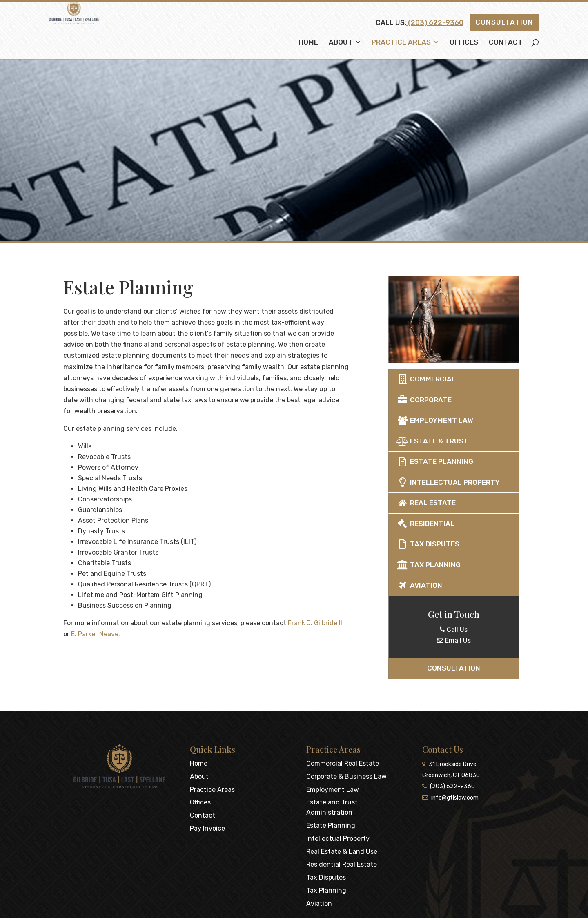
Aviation (439, 585)
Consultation (504, 22)
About (341, 43)
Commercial (446, 379)
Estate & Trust (452, 441)
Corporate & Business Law (346, 777)
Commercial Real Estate (343, 763)
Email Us (473, 641)
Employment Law (455, 420)
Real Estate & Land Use (342, 852)
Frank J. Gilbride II (272, 623)
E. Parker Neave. (52, 634)
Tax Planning (449, 565)
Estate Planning (455, 461)
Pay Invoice (207, 828)
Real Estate (446, 503)
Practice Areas (401, 43)
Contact (506, 43)
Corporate (444, 400)
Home (308, 43)
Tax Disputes (448, 544)
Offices (464, 43)
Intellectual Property (468, 482)
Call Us (474, 629)
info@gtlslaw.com (450, 798)
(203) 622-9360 (435, 22)
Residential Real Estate (342, 864)
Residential (445, 524)
